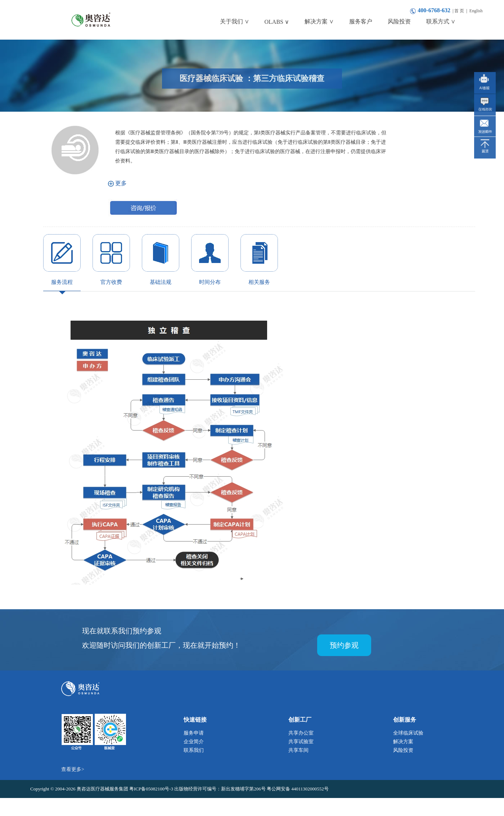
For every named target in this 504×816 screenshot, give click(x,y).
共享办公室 (301, 733)
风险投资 (403, 750)
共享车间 (298, 750)
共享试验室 (301, 742)
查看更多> (73, 769)
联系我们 (194, 750)
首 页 (459, 11)
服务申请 (194, 733)
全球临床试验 (408, 733)
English (476, 11)
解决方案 (403, 742)
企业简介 (194, 742)
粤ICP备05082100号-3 (152, 789)
